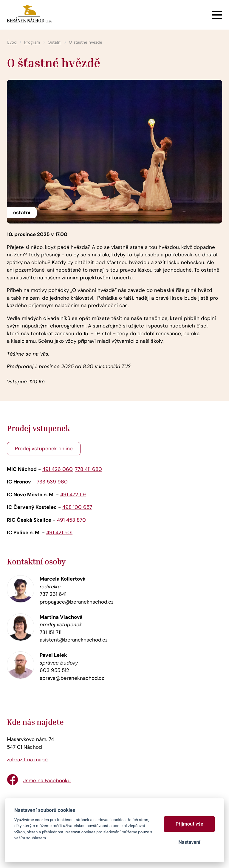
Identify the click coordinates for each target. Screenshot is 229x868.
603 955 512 (54, 670)
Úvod (12, 42)
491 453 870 (71, 520)
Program (32, 42)
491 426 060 (57, 469)
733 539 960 (52, 482)
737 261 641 (53, 594)
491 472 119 (73, 495)
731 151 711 (51, 632)
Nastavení (189, 842)
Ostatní (55, 42)
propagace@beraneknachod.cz (77, 602)
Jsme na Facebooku (47, 780)
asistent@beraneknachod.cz (74, 640)
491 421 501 (59, 532)
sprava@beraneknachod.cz (72, 678)
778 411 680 (88, 469)
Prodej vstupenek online (44, 448)
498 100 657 (77, 507)
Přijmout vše (189, 824)
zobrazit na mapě (27, 760)
